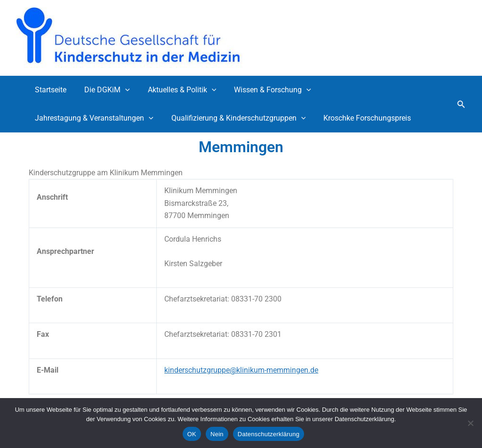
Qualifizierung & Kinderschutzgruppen (234, 118)
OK (192, 434)
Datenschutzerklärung (269, 434)
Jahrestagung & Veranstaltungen (93, 118)
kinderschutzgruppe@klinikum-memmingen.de (241, 370)
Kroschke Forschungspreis (360, 118)
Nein (217, 434)
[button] (121, 90)
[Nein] (470, 423)
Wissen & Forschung (263, 90)
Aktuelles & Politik (175, 90)
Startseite (49, 90)
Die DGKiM (103, 90)
